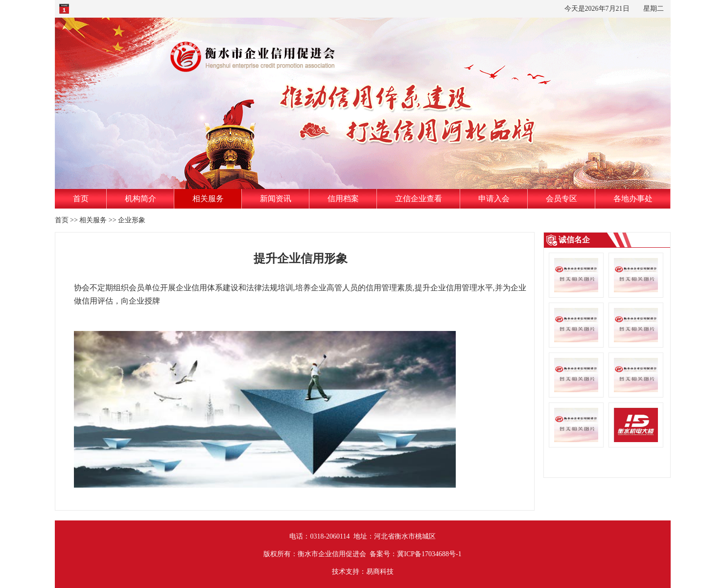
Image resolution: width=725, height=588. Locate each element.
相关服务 (208, 199)
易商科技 (380, 572)
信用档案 (343, 199)
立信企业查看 (419, 199)
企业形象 (132, 220)
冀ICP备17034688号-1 (429, 554)
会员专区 (561, 199)
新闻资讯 (276, 199)
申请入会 (494, 199)
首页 (81, 199)
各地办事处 (633, 199)
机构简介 (140, 199)
